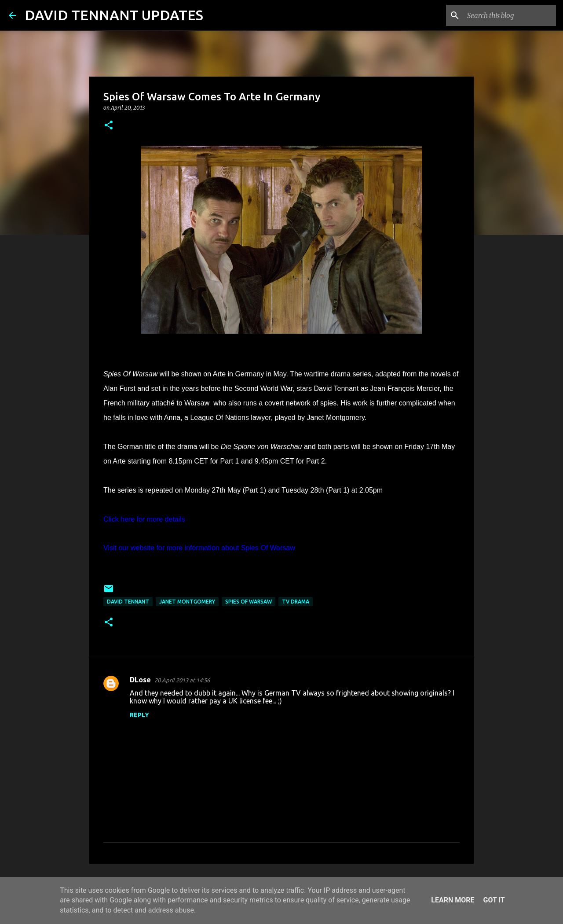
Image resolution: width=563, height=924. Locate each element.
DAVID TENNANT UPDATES (114, 15)
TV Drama (296, 602)
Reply (139, 715)
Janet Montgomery (187, 602)
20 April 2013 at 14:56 (182, 680)
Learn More (453, 900)
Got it (494, 900)
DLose (140, 680)
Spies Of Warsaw (249, 602)
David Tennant (128, 602)
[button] (109, 126)
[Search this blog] (510, 15)
